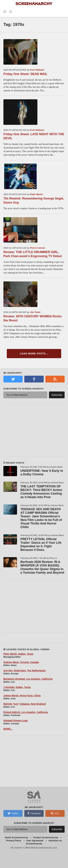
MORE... (8, 729)
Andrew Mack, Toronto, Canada (21, 662)
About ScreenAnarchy (16, 837)
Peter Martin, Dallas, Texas (18, 654)
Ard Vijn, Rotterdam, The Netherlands (25, 671)
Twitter (13, 813)
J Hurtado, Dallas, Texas (17, 687)
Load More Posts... (34, 354)
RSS (55, 813)
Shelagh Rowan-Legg (15, 721)
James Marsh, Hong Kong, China (22, 696)
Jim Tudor (35, 312)
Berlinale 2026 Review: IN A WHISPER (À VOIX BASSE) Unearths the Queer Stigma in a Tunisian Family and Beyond (42, 567)
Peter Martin (36, 194)
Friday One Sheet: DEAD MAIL (25, 74)
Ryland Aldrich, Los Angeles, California (26, 712)
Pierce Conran (38, 248)
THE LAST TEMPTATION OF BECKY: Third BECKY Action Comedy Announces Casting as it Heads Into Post (41, 492)
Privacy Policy (14, 841)
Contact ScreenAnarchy (46, 837)
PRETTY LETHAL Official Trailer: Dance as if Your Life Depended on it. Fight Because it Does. (41, 544)
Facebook (34, 813)
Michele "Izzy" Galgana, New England (25, 704)
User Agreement (35, 841)
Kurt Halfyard (37, 70)
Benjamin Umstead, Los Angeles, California (28, 679)
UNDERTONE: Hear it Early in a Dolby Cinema (42, 473)
